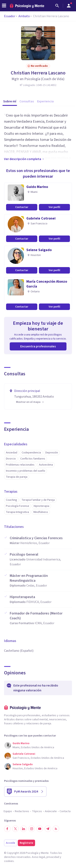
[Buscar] (57, 6)
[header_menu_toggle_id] (4, 6)
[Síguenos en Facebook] (7, 829)
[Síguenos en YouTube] (40, 829)
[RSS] (56, 829)
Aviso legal (38, 857)
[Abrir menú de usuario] (69, 6)
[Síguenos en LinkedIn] (24, 829)
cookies (9, 861)
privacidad (53, 857)
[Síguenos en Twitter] (15, 829)
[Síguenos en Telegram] (48, 829)
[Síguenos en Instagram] (32, 829)
